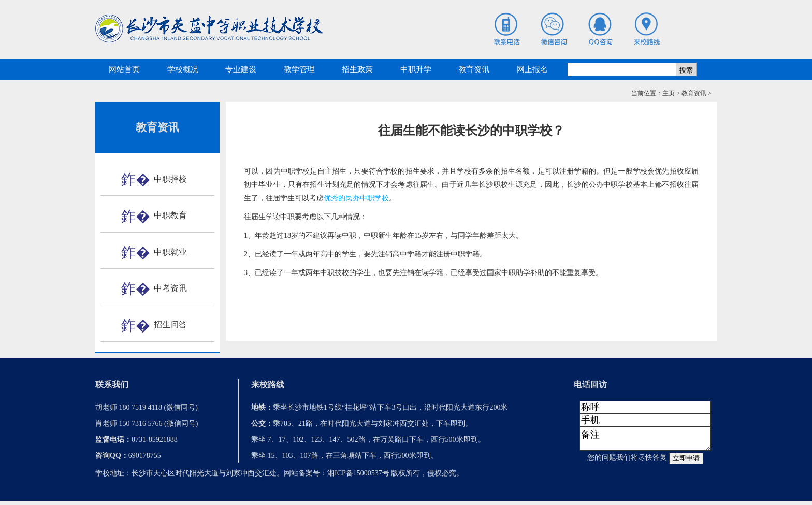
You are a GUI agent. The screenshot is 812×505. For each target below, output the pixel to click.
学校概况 (183, 69)
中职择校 (170, 179)
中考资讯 (170, 288)
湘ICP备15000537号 (358, 477)
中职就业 (170, 252)
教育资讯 (474, 69)
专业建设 (241, 69)
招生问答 (170, 324)
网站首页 (124, 69)
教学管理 (299, 69)
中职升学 (416, 69)
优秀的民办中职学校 (356, 198)
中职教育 (170, 215)
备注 (645, 441)
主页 (669, 93)
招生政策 (357, 69)
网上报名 (532, 69)
